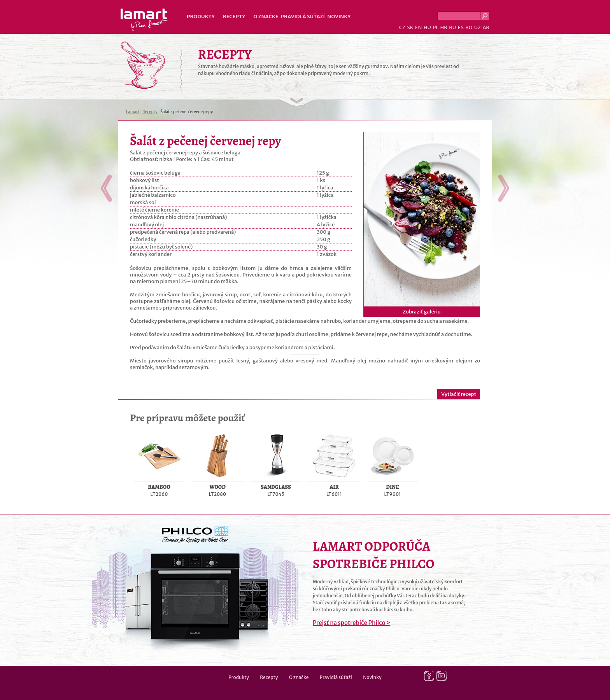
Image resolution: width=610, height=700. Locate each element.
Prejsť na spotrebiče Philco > (351, 623)
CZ (402, 27)
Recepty (234, 17)
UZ (478, 27)
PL (436, 27)
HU (427, 27)
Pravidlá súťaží (303, 17)
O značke (266, 17)
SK (410, 27)
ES (461, 27)
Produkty (201, 17)
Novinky (339, 17)
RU (452, 27)
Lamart (144, 20)
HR (443, 27)
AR (486, 27)
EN (419, 27)
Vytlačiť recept (459, 394)
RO (469, 27)
